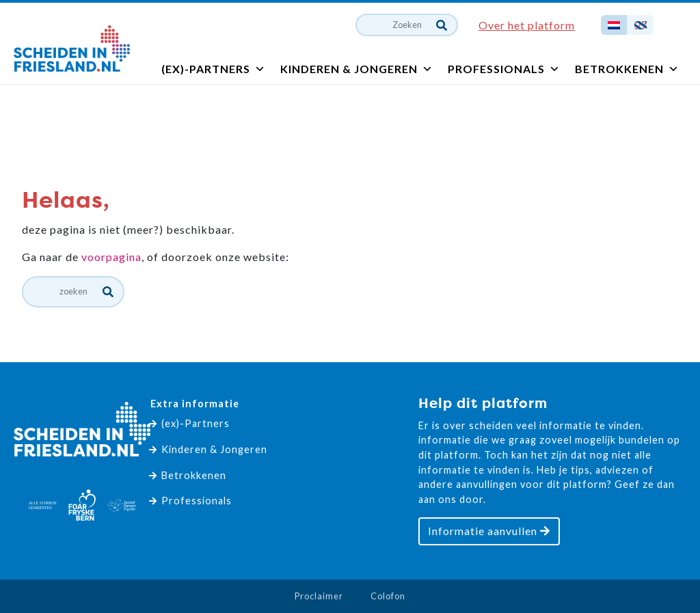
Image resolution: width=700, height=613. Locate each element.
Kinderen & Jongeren (357, 69)
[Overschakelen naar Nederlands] (614, 25)
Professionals (504, 69)
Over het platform (527, 25)
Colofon (388, 596)
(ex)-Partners (214, 69)
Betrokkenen (627, 69)
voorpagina (111, 257)
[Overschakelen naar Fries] (640, 25)
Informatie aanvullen (489, 531)
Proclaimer (319, 596)
